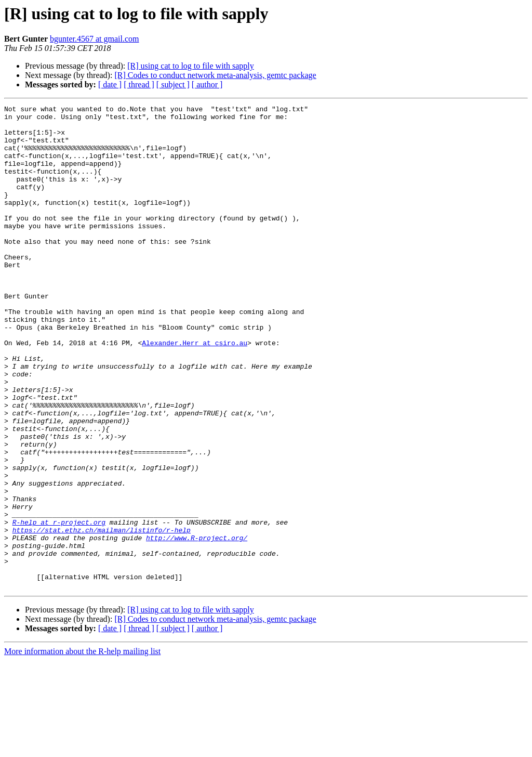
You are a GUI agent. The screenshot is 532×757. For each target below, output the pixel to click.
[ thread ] (139, 84)
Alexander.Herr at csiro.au (195, 391)
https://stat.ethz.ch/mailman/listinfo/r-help (102, 616)
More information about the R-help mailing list (82, 748)
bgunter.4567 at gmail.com (95, 39)
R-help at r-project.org (59, 606)
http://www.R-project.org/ (197, 625)
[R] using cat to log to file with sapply (191, 66)
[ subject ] (173, 84)
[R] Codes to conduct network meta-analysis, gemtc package (215, 75)
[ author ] (207, 84)
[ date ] (110, 84)
